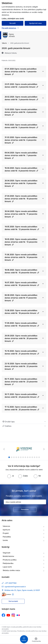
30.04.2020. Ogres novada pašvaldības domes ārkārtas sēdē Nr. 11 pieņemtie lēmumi (21, 214)
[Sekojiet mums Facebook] (3, 615)
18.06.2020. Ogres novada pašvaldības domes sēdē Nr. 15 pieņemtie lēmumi (22, 271)
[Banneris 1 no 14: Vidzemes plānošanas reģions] (24, 449)
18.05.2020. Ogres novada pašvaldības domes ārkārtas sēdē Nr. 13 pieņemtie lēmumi (21, 242)
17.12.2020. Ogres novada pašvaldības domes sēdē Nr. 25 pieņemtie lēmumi (22, 408)
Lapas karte (7, 567)
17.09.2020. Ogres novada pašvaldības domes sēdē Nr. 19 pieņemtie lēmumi (22, 324)
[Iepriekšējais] (4, 449)
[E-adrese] (6, 594)
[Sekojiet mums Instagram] (13, 615)
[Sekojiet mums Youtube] (8, 615)
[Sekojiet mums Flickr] (18, 615)
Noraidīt (13, 23)
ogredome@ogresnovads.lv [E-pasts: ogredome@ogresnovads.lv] (15, 587)
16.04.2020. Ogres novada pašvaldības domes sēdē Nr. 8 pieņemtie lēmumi (21, 169)
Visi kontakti (13, 601)
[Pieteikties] (25, 510)
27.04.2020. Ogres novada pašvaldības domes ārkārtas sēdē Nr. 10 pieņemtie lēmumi (21, 199)
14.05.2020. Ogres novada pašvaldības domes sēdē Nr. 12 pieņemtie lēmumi (22, 228)
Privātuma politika (10, 560)
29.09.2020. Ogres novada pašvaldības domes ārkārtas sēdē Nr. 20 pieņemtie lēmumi (21, 338)
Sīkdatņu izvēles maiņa (11, 570)
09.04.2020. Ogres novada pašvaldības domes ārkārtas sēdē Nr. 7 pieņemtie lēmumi (21, 155)
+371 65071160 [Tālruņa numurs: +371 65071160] (11, 583)
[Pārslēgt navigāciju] (24, 639)
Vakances (6, 526)
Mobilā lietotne (8, 556)
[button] (13, 74)
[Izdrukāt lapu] (24, 422)
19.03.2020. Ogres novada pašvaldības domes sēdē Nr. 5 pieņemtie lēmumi (21, 126)
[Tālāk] (44, 449)
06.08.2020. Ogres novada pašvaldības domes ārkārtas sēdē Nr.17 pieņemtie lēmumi (21, 298)
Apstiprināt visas (35, 23)
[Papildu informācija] (13, 594)
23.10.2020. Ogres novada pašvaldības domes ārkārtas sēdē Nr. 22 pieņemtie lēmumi (21, 366)
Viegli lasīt (6, 553)
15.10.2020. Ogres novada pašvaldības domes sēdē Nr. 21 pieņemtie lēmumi (22, 352)
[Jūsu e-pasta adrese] (25, 502)
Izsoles (5, 540)
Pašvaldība (7, 537)
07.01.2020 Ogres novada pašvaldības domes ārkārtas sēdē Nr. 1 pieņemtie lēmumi (21, 72)
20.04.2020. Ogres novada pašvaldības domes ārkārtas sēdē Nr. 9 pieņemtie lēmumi (21, 183)
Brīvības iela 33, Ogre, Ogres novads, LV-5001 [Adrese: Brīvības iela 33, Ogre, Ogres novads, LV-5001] (22, 590)
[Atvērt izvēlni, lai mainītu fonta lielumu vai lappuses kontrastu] (36, 640)
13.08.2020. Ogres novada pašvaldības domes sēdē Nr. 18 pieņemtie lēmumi (22, 312)
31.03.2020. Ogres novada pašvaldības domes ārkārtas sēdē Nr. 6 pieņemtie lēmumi (21, 140)
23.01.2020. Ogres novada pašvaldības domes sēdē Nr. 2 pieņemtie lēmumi (21, 86)
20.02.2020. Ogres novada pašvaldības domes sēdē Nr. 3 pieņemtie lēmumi (21, 98)
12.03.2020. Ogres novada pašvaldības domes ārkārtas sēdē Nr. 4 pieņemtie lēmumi (21, 112)
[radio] (11, 476)
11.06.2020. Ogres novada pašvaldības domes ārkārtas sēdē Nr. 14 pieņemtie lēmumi (21, 257)
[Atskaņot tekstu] (11, 53)
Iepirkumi (6, 530)
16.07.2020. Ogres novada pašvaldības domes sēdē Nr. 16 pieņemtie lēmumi (22, 284)
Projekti (6, 533)
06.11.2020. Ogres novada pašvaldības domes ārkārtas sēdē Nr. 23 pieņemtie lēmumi (21, 382)
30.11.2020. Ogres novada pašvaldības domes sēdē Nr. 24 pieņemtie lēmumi (22, 396)
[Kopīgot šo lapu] (24, 426)
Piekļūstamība (8, 563)
